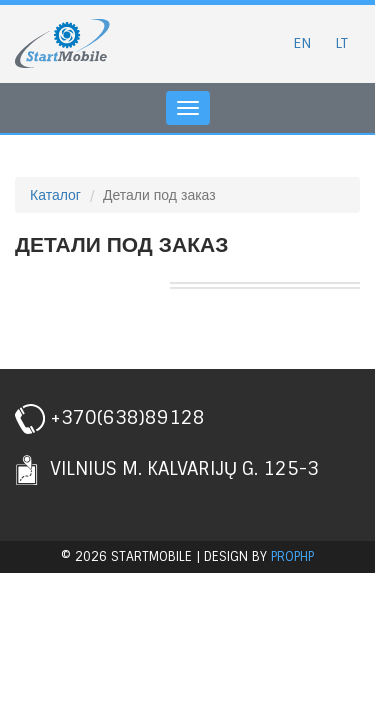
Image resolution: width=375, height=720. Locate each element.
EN (302, 43)
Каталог (55, 195)
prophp (292, 556)
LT (341, 43)
